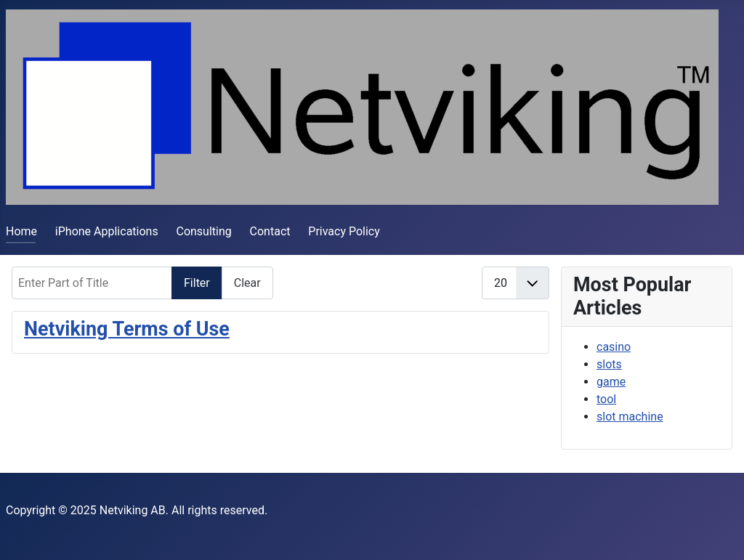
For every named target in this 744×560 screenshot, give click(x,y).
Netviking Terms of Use (127, 329)
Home (21, 231)
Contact (270, 231)
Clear (247, 283)
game (611, 382)
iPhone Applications (107, 231)
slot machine (630, 417)
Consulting (203, 231)
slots (609, 364)
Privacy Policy (344, 231)
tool (606, 399)
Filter (197, 283)
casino (614, 347)
